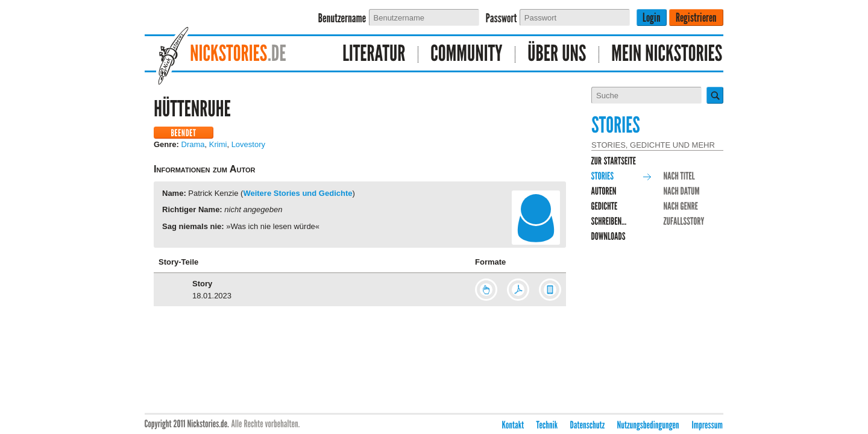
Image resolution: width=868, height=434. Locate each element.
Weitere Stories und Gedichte (297, 193)
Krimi (218, 144)
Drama (193, 144)
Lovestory (248, 144)
